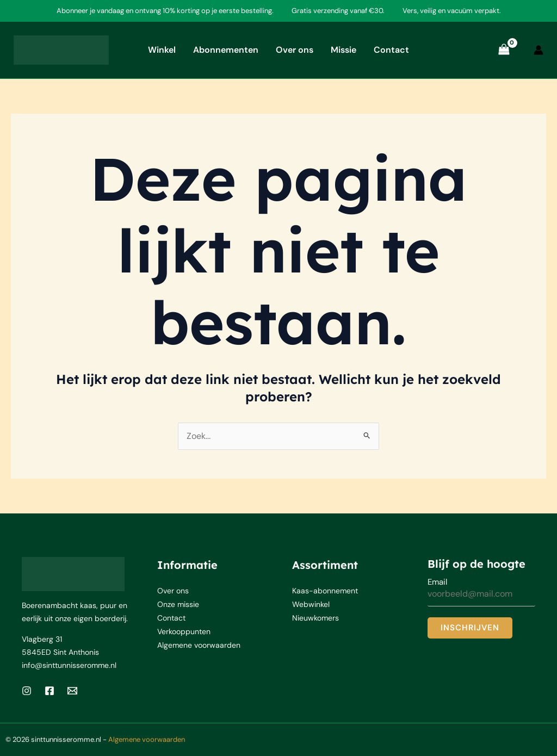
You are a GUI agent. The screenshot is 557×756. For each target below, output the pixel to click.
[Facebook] (49, 691)
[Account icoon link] (539, 50)
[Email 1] (72, 691)
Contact (391, 50)
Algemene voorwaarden (199, 643)
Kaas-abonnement (325, 591)
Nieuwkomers (315, 617)
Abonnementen (226, 50)
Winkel (162, 50)
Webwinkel (311, 604)
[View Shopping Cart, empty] (504, 50)
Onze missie (178, 604)
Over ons (295, 50)
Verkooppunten (184, 630)
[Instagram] (27, 691)
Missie (344, 50)
